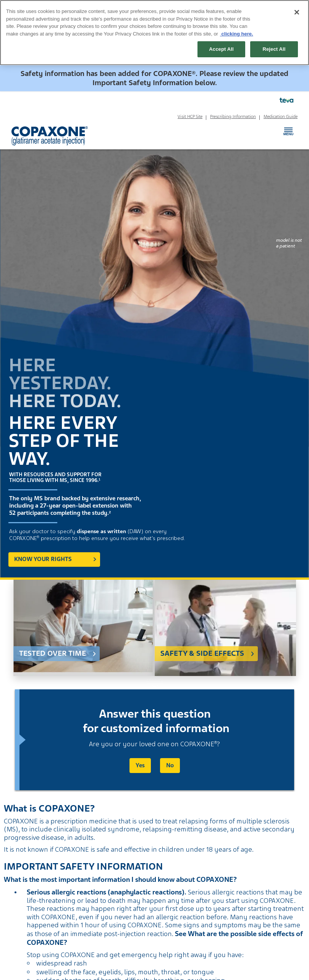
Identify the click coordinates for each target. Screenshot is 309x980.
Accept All (221, 49)
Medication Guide (281, 116)
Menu (288, 130)
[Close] (297, 12)
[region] (154, 33)
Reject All (274, 49)
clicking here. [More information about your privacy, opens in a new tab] (237, 34)
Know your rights (43, 559)
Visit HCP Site (190, 116)
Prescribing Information (233, 116)
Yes (140, 765)
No (170, 765)
